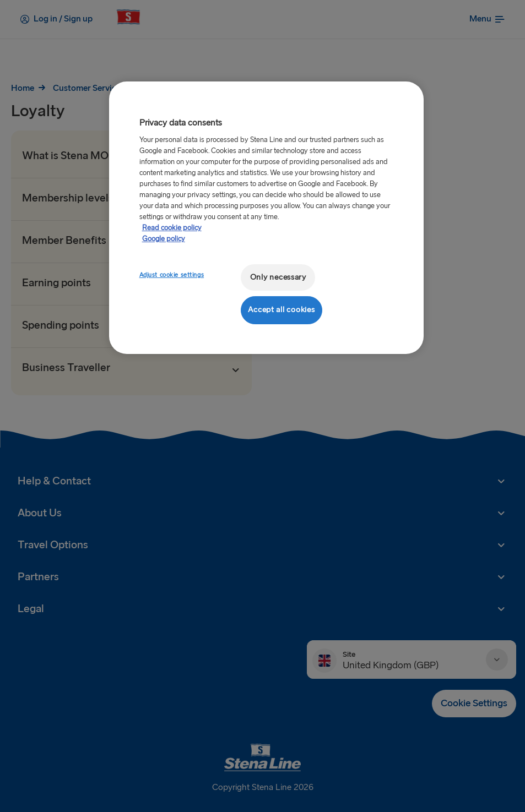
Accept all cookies (281, 310)
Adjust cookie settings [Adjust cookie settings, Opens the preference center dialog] (172, 275)
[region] (267, 218)
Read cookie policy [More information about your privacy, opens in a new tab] (172, 228)
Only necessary (278, 277)
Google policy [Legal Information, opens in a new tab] (164, 239)
